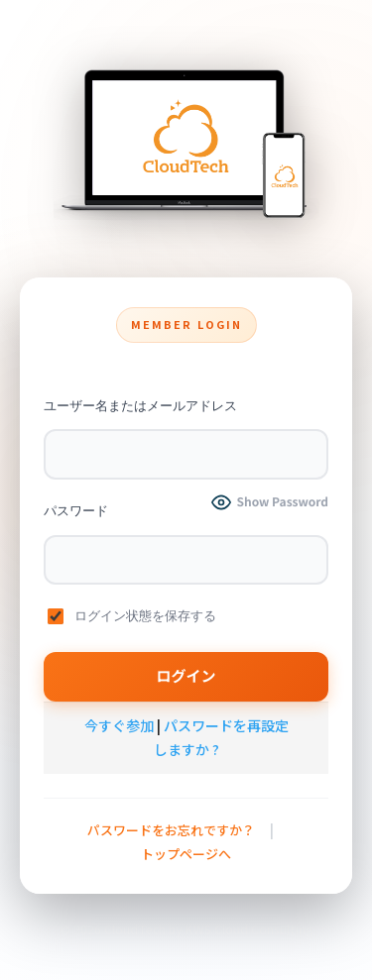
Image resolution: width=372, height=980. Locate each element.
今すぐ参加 (119, 725)
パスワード (76, 511)
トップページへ (186, 854)
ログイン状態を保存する (132, 616)
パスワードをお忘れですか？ (171, 830)
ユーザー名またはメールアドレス (140, 406)
